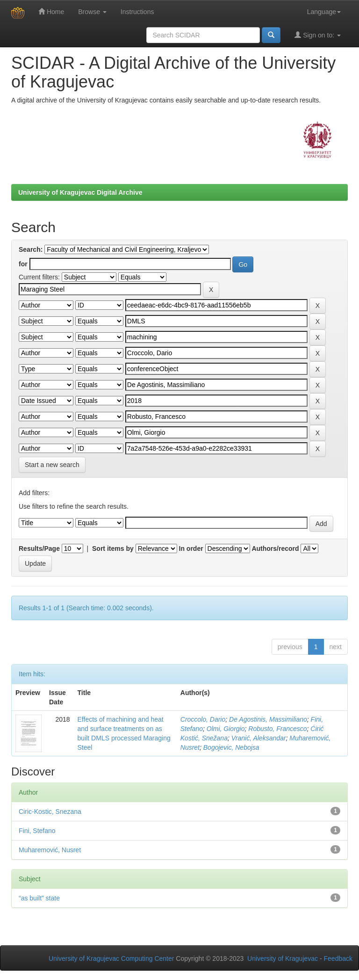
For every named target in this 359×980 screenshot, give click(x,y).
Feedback (338, 958)
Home (51, 11)
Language (324, 12)
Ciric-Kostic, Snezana (50, 812)
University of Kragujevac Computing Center (111, 958)
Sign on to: (318, 35)
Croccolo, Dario (203, 719)
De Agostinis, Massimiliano (268, 719)
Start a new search (52, 465)
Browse (92, 12)
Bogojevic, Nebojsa (231, 747)
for (23, 264)
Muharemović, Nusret (50, 850)
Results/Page (39, 549)
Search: (31, 249)
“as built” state (39, 898)
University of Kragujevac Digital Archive (80, 192)
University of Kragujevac (283, 958)
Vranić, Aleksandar (259, 738)
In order (191, 549)
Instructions (137, 12)
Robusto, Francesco (277, 729)
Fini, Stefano (37, 831)
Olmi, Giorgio (226, 729)
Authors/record (275, 549)
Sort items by (113, 549)
